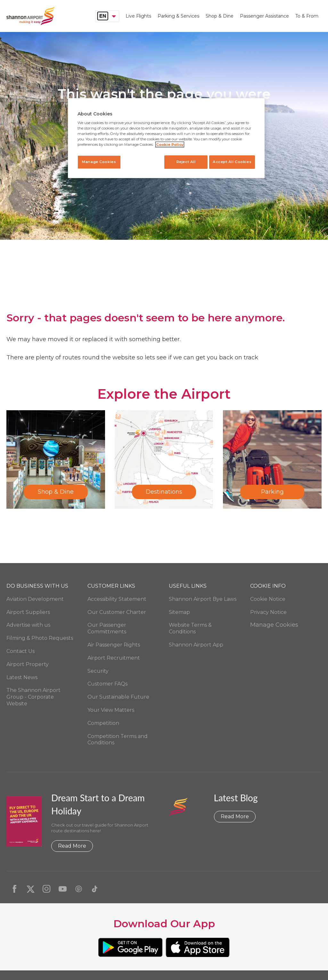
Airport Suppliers (28, 612)
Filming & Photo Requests (40, 638)
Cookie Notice (268, 599)
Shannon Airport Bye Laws (203, 599)
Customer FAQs (107, 684)
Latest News (22, 677)
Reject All (183, 162)
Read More (72, 846)
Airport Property (28, 664)
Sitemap (179, 612)
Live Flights (138, 16)
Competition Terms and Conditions (118, 740)
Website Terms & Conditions (190, 628)
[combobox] (107, 16)
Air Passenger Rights (114, 645)
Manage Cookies (274, 625)
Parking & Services (178, 16)
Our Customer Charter (117, 612)
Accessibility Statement (117, 599)
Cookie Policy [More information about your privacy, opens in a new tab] (170, 145)
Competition (103, 723)
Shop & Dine (220, 16)
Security (98, 671)
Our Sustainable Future (118, 697)
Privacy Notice (268, 612)
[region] (166, 138)
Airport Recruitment (114, 658)
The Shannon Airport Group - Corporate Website (33, 697)
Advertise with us (28, 625)
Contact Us (20, 651)
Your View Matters (111, 710)
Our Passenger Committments (107, 628)
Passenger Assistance (264, 16)
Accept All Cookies (232, 162)
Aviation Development (35, 599)
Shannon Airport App (196, 645)
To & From (307, 16)
